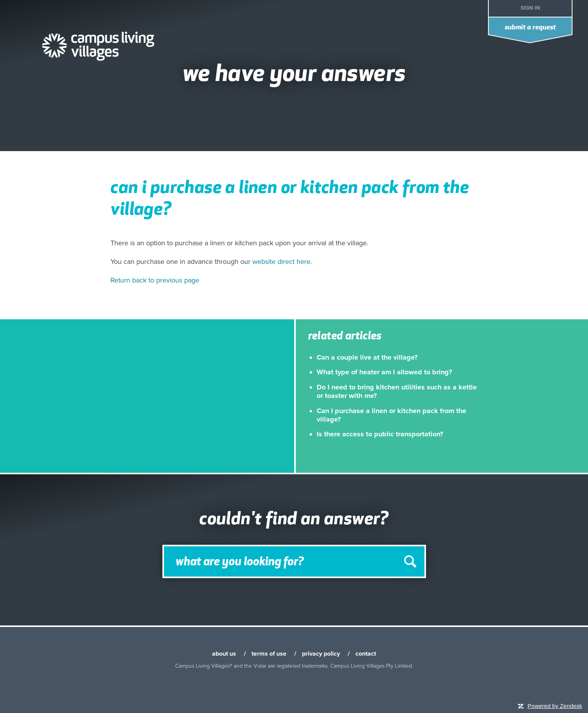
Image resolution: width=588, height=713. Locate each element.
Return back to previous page (155, 280)
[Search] (294, 561)
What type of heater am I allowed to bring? (384, 372)
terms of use (269, 654)
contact (366, 654)
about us (224, 654)
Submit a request (530, 28)
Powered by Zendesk (555, 706)
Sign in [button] (530, 8)
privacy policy (321, 654)
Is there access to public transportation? (380, 434)
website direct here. (282, 262)
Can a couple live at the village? (367, 357)
